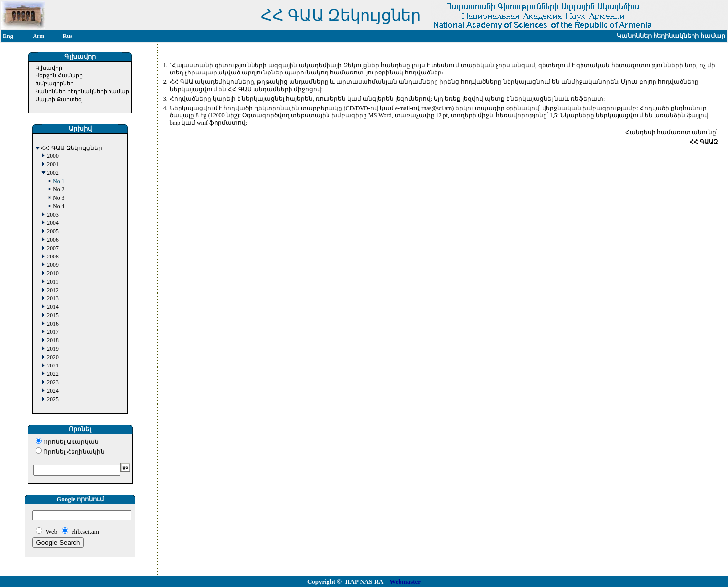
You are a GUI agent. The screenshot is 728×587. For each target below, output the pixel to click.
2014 (53, 307)
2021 (53, 366)
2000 (53, 156)
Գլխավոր (49, 68)
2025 (53, 399)
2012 (53, 290)
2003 (53, 215)
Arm (38, 36)
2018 (53, 341)
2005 (53, 232)
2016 (53, 324)
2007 (53, 248)
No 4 (58, 206)
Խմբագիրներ (55, 83)
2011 (53, 282)
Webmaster (405, 581)
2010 (53, 274)
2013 (53, 299)
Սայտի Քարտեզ (59, 99)
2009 (53, 265)
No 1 (58, 181)
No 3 (58, 198)
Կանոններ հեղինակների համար (83, 91)
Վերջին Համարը (59, 75)
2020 (53, 357)
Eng (8, 36)
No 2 (58, 190)
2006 (53, 240)
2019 (53, 349)
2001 (53, 165)
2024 (53, 391)
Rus (68, 36)
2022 (53, 374)
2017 (53, 332)
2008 (53, 257)
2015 (53, 315)
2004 (53, 223)
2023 (53, 383)
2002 (53, 173)
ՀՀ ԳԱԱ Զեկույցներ (72, 148)
